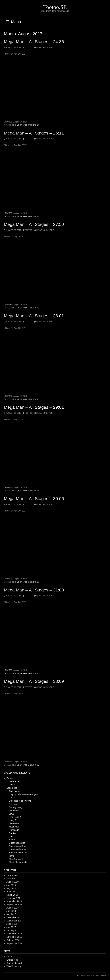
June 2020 (11, 875)
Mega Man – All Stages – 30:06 (34, 499)
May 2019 (11, 888)
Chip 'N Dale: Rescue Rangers (24, 794)
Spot (11, 836)
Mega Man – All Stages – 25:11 (34, 133)
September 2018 (15, 905)
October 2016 (13, 940)
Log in (9, 957)
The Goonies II (16, 859)
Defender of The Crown (20, 801)
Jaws (12, 814)
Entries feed (12, 960)
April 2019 (11, 892)
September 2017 (15, 921)
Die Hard (13, 804)
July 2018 (11, 911)
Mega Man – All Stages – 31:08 (34, 590)
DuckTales (14, 811)
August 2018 (13, 908)
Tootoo (28, 47)
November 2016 (14, 937)
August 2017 (13, 924)
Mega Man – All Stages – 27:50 (34, 224)
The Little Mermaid (18, 862)
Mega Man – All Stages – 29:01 (34, 407)
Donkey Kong (16, 807)
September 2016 (15, 943)
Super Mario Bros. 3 (19, 849)
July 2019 (11, 885)
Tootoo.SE (55, 7)
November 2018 (14, 901)
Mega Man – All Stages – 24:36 (34, 42)
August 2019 (13, 882)
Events (10, 778)
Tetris (12, 856)
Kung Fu (13, 820)
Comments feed (14, 963)
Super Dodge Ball (18, 843)
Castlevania (15, 791)
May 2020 (11, 879)
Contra (12, 798)
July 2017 (11, 927)
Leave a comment (45, 47)
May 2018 (11, 914)
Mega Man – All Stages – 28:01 (34, 316)
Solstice (13, 833)
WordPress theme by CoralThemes (92, 976)
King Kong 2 (15, 817)
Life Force (14, 823)
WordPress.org (14, 966)
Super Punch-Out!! (18, 853)
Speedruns (33, 125)
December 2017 (14, 917)
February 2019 (13, 898)
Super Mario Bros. (18, 846)
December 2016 (14, 934)
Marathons (14, 781)
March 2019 (12, 895)
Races (12, 785)
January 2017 (13, 930)
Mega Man (22, 125)
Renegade (14, 830)
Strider (12, 840)
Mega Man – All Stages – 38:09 (34, 681)
